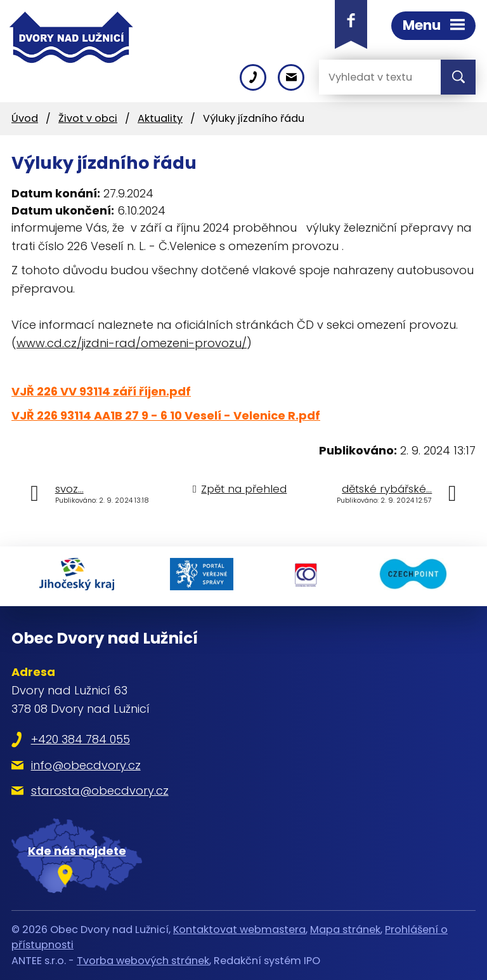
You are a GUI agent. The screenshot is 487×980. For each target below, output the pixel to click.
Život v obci (88, 118)
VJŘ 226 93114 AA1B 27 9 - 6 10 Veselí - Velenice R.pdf (166, 415)
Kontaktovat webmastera (239, 930)
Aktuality (160, 118)
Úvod (25, 118)
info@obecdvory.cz (86, 765)
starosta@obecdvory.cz (100, 791)
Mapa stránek (345, 930)
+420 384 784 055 (81, 739)
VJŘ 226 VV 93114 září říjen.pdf (101, 391)
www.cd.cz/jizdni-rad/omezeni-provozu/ (132, 343)
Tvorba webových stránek (143, 961)
